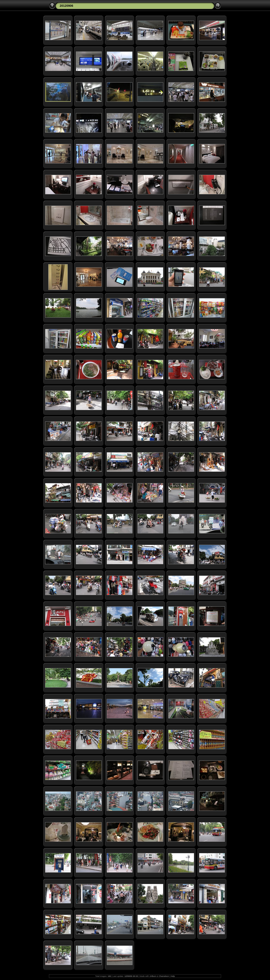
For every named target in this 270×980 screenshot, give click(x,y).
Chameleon (164, 976)
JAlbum (153, 976)
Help (173, 976)
